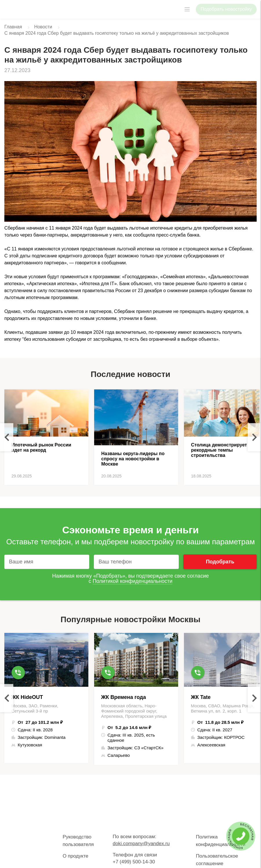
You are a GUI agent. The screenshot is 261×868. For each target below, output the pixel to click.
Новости (43, 27)
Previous (7, 437)
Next (254, 437)
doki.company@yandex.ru (141, 844)
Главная (13, 27)
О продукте (75, 856)
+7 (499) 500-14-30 (134, 862)
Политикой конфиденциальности (133, 581)
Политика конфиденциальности (221, 841)
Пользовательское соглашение (217, 860)
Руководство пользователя (78, 841)
